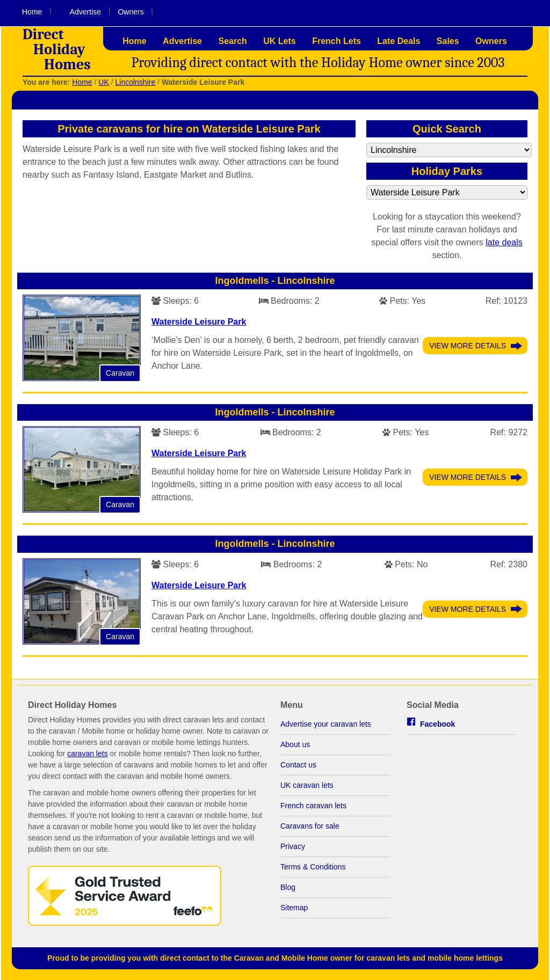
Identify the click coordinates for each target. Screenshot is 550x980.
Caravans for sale (310, 826)
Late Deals (399, 41)
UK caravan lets (307, 785)
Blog (288, 887)
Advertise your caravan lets (326, 724)
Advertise (85, 12)
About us (295, 744)
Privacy (293, 846)
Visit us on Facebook (512, 12)
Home (32, 12)
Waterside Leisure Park (199, 322)
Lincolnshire (135, 82)
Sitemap (294, 908)
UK (103, 82)
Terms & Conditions (313, 867)
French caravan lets (313, 806)
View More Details (468, 346)
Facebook (437, 724)
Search (232, 41)
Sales (448, 41)
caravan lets (87, 754)
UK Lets (279, 41)
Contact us (298, 765)
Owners (131, 12)
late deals (504, 242)
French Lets (336, 41)
